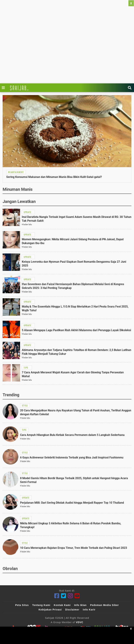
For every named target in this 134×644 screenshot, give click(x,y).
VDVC (80, 622)
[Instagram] (70, 596)
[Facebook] (57, 596)
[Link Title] (4, 88)
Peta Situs (22, 605)
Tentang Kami (41, 605)
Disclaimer (72, 610)
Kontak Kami (62, 605)
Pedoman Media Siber (104, 605)
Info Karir (89, 610)
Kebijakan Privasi (50, 610)
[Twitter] (64, 596)
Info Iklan (80, 605)
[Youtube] (77, 596)
